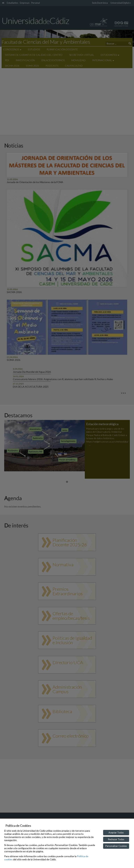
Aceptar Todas (116, 833)
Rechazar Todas (116, 839)
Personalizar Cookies (116, 846)
